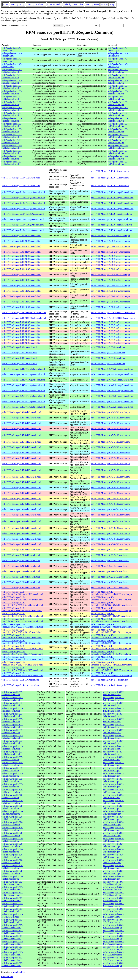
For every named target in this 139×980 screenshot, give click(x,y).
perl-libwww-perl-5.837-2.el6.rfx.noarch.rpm (113, 693)
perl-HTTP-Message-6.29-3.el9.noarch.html (21, 550)
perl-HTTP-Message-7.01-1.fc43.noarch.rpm (110, 269)
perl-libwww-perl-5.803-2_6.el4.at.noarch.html (12, 926)
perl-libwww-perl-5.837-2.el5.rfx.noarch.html (12, 704)
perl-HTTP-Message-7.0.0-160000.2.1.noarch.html (24, 318)
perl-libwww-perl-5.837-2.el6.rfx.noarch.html (12, 693)
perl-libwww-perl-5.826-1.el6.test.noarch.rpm (113, 791)
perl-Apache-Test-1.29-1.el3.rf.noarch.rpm (118, 158)
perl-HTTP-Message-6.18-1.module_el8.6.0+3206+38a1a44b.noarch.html (22, 604)
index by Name (92, 4)
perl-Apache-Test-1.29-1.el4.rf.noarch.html (12, 147)
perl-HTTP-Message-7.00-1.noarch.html (19, 347)
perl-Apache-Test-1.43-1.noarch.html (12, 49)
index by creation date (74, 4)
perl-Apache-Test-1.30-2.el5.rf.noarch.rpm (118, 82)
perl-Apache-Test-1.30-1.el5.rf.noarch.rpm (118, 103)
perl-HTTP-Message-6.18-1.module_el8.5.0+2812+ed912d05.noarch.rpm (111, 664)
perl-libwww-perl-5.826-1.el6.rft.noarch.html (12, 796)
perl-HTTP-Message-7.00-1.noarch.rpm (108, 347)
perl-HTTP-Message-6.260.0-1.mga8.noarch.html (23, 391)
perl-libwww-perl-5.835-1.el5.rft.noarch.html (12, 769)
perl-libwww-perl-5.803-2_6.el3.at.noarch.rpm (113, 948)
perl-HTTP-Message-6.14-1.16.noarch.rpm (109, 680)
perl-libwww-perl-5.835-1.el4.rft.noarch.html (12, 780)
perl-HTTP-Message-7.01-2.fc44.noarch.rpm (110, 236)
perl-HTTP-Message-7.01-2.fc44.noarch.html (21, 236)
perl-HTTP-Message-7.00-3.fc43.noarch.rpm (110, 322)
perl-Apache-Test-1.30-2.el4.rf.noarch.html (12, 92)
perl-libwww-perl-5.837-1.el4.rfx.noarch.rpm (113, 748)
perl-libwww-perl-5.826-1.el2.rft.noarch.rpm (113, 878)
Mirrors (104, 4)
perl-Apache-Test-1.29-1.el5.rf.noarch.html (12, 136)
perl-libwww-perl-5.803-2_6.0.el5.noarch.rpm (113, 883)
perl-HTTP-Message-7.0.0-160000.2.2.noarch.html (24, 313)
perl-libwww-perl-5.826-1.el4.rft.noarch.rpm (113, 840)
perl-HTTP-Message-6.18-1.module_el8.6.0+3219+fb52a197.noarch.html (22, 598)
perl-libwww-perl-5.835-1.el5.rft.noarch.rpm (113, 769)
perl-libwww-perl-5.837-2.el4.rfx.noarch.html (12, 715)
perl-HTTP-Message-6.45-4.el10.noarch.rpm (110, 498)
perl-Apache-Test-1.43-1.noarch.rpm (118, 49)
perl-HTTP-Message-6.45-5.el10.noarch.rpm (110, 412)
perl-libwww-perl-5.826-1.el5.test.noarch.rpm (113, 813)
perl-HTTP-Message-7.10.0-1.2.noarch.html (21, 178)
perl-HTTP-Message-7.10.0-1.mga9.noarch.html (23, 214)
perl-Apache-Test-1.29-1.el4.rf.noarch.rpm (118, 147)
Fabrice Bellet (7, 977)
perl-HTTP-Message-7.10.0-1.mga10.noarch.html (23, 192)
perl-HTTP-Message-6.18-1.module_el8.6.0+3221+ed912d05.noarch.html (22, 593)
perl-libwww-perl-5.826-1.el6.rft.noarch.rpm (113, 796)
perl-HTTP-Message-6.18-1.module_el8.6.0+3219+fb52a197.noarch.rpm (111, 598)
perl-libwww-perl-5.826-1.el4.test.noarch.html (12, 834)
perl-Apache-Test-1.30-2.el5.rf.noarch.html (12, 82)
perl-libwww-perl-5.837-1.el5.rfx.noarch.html (12, 737)
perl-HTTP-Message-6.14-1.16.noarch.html (20, 680)
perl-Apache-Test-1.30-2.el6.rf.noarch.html (12, 71)
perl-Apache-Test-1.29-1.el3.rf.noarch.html (12, 158)
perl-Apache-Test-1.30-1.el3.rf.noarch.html (12, 125)
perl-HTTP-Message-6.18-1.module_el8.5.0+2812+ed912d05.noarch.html (22, 664)
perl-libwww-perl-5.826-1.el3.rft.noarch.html (12, 856)
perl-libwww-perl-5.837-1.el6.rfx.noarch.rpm (113, 726)
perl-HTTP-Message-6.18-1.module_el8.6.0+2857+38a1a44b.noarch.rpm (111, 615)
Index (6, 4)
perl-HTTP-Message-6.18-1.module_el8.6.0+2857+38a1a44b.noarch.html (22, 615)
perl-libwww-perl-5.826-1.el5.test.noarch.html (12, 813)
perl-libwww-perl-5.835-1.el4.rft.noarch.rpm (113, 780)
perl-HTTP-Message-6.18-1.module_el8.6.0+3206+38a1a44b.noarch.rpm (111, 604)
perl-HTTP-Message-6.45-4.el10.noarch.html (21, 498)
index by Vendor (55, 4)
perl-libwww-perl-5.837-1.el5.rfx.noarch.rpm (113, 737)
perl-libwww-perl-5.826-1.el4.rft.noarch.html (12, 840)
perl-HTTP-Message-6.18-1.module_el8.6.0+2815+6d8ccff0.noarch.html (22, 631)
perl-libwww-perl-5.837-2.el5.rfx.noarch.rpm (113, 704)
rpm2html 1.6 (19, 972)
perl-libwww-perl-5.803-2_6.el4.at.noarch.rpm (113, 926)
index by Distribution (36, 4)
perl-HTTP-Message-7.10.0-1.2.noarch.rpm (110, 171)
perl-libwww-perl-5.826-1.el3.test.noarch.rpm (113, 861)
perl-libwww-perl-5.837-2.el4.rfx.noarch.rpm (113, 715)
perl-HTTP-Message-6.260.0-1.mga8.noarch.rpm (112, 391)
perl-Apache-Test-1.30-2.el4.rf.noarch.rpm (118, 92)
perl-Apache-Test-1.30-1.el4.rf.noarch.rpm (118, 114)
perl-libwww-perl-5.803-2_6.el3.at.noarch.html (12, 948)
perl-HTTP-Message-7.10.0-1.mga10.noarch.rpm (112, 192)
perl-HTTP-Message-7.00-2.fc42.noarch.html (21, 334)
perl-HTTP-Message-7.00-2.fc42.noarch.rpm (110, 334)
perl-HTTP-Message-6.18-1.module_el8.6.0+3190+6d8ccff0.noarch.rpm (111, 609)
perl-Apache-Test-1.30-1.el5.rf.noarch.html (12, 103)
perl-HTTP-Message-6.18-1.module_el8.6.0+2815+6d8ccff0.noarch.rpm (111, 631)
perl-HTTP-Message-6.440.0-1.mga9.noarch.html (23, 369)
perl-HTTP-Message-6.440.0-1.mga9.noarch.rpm (112, 369)
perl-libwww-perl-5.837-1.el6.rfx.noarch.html (12, 726)
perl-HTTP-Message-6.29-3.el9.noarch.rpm (110, 550)
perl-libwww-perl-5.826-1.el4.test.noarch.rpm (113, 834)
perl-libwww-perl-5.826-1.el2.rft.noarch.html (12, 878)
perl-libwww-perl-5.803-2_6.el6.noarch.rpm (113, 905)
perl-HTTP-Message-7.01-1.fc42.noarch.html (21, 291)
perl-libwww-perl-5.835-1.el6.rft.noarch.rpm (113, 758)
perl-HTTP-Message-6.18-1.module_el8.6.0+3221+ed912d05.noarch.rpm (111, 593)
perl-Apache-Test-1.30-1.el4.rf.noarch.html (12, 114)
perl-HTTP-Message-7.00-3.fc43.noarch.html (21, 322)
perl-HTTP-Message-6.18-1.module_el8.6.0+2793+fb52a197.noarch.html (22, 647)
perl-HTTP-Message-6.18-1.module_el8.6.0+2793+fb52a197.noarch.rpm (111, 647)
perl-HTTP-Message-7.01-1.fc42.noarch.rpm (110, 291)
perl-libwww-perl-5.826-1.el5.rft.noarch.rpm (113, 818)
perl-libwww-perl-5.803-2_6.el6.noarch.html (12, 905)
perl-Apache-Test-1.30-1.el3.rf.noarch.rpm (118, 125)
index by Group (17, 4)
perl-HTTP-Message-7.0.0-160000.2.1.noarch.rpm (113, 318)
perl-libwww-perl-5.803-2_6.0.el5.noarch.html (12, 883)
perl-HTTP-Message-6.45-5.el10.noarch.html (21, 412)
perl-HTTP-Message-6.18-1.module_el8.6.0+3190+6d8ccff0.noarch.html (22, 609)
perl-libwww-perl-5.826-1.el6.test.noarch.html (12, 791)
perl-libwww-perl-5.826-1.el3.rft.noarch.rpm (113, 856)
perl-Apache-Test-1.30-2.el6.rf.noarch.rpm (118, 71)
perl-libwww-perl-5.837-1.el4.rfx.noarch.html (12, 748)
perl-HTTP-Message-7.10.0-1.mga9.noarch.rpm (112, 214)
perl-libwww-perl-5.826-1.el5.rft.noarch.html (12, 818)
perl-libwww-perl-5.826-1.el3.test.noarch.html (12, 861)
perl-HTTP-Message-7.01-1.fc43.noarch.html (21, 269)
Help (112, 4)
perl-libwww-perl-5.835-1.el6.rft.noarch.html (12, 758)
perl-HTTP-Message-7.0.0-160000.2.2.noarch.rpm (113, 313)
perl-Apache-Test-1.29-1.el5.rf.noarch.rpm (118, 136)
